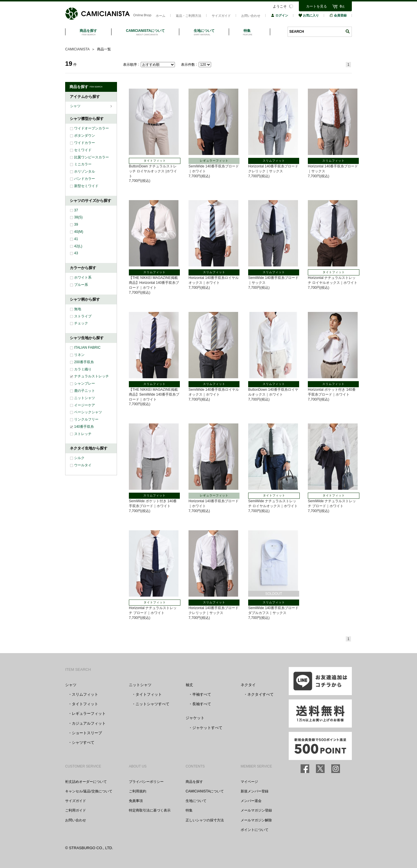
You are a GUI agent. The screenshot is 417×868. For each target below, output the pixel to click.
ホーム (161, 16)
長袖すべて (202, 704)
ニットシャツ (85, 398)
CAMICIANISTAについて (205, 791)
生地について (196, 801)
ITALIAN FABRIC (87, 348)
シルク (79, 458)
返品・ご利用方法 (189, 16)
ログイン (279, 15)
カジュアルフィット (89, 723)
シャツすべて (83, 742)
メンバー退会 (251, 801)
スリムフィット (85, 694)
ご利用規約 (138, 791)
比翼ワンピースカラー (92, 157)
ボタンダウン (85, 136)
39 (76, 224)
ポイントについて (255, 830)
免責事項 (136, 801)
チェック (81, 323)
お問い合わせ (251, 16)
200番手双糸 (84, 362)
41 (76, 239)
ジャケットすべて (207, 728)
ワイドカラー (85, 143)
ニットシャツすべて (152, 704)
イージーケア (85, 405)
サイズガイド (221, 16)
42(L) (78, 246)
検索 (348, 31)
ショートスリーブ (87, 733)
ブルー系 (81, 285)
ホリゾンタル (85, 171)
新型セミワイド (86, 186)
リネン (79, 355)
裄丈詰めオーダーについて (86, 782)
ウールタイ (83, 465)
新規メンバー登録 (255, 791)
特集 (189, 810)
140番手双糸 (84, 427)
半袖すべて (202, 694)
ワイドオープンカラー (92, 128)
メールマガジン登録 (256, 810)
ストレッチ (83, 434)
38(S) (78, 217)
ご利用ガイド (76, 810)
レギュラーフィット (89, 713)
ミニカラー (83, 164)
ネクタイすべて (260, 694)
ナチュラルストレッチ (92, 376)
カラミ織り (83, 369)
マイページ (249, 782)
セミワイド (83, 150)
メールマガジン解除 (256, 820)
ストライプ (83, 316)
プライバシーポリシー (146, 782)
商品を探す (194, 782)
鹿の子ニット (85, 391)
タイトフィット (85, 704)
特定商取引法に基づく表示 (150, 810)
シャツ (76, 106)
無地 (78, 309)
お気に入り (309, 15)
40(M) (79, 232)
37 (76, 210)
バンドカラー (85, 179)
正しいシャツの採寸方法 (205, 820)
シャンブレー (85, 383)
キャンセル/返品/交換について (89, 791)
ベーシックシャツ (88, 412)
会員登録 (338, 15)
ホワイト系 (83, 277)
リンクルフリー (86, 419)
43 (76, 253)
